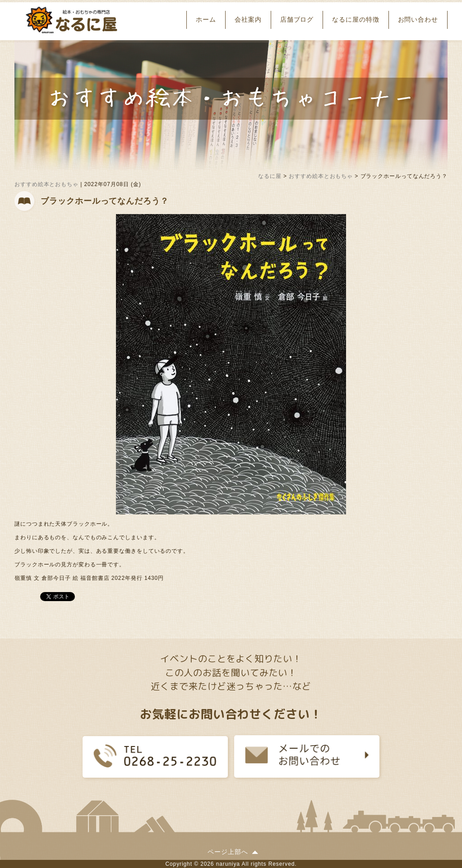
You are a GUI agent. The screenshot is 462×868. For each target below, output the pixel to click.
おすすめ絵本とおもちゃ (46, 184)
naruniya (228, 864)
